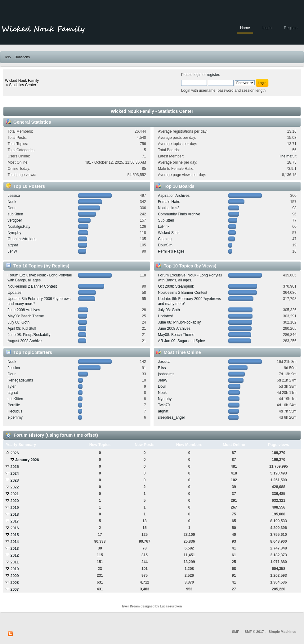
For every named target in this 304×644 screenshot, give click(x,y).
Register (291, 28)
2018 (15, 514)
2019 (15, 508)
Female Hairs (169, 202)
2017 (15, 521)
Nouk (12, 202)
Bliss (162, 368)
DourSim (165, 245)
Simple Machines (282, 632)
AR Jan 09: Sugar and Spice (181, 341)
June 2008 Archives (24, 310)
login (197, 75)
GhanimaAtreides (22, 239)
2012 (15, 555)
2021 (15, 494)
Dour (11, 208)
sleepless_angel (171, 417)
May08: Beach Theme (26, 316)
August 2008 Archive (25, 341)
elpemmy (15, 417)
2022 (15, 487)
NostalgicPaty (19, 227)
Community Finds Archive (179, 214)
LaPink (164, 227)
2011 (15, 562)
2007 (15, 589)
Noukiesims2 (169, 208)
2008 (15, 583)
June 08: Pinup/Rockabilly (29, 335)
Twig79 (164, 405)
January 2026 (27, 460)
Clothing (165, 239)
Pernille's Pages (171, 251)
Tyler (11, 386)
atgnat (13, 245)
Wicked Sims (169, 233)
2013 (15, 549)
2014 (15, 542)
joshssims (166, 374)
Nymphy (14, 233)
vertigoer (15, 220)
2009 (15, 576)
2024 (15, 474)
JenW (12, 251)
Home (245, 28)
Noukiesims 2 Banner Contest (32, 286)
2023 (15, 480)
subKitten (15, 214)
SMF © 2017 (254, 632)
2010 (15, 569)
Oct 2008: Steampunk (176, 286)
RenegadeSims (20, 380)
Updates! (15, 293)
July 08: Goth (18, 322)
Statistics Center (22, 85)
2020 (15, 501)
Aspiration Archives (174, 196)
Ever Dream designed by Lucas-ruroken (152, 606)
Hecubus (15, 411)
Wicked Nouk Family (22, 81)
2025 (15, 467)
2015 (15, 535)
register (213, 75)
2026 (15, 453)
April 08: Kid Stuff (22, 329)
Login (267, 28)
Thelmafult (288, 156)
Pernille (14, 405)
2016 (15, 528)
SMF (236, 632)
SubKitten (166, 220)
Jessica (14, 196)
